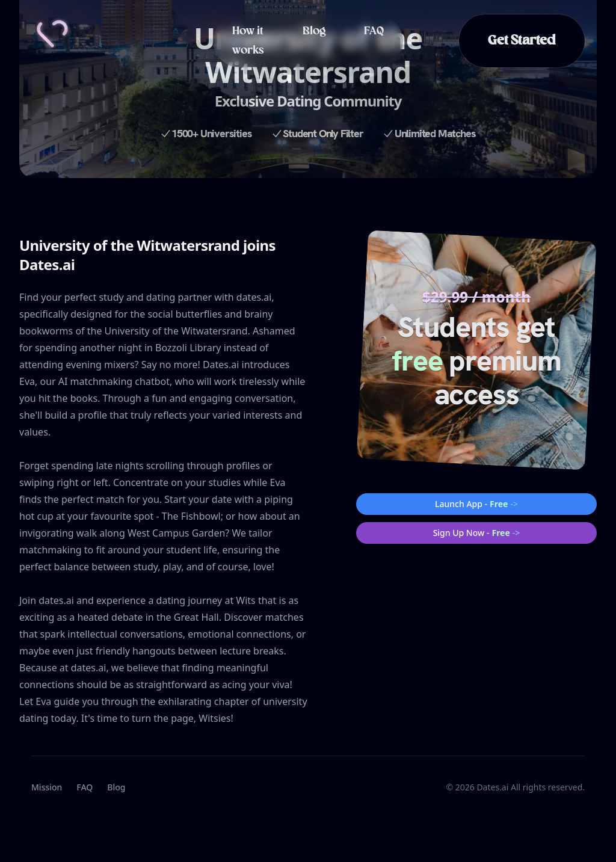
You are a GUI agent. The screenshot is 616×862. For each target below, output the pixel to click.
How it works (248, 41)
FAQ (374, 31)
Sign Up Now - (477, 533)
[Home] (52, 34)
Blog (314, 31)
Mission (47, 787)
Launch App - (476, 504)
